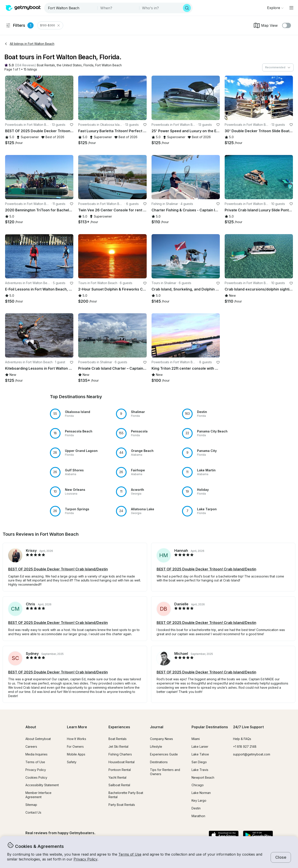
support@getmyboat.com (252, 754)
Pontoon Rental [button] (120, 770)
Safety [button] (72, 762)
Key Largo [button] (199, 800)
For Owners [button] (75, 747)
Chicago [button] (198, 785)
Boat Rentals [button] (118, 739)
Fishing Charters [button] (120, 754)
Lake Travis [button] (200, 770)
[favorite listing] (72, 125)
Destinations (159, 762)
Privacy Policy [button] (85, 859)
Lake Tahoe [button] (200, 754)
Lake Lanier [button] (200, 747)
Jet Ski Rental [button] (118, 747)
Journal (157, 727)
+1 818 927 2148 (245, 747)
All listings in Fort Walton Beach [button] (29, 44)
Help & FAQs (242, 739)
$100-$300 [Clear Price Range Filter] (50, 25)
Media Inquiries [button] (36, 754)
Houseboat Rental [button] (121, 762)
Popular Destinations (210, 727)
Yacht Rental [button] (117, 777)
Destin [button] (196, 808)
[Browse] (275, 8)
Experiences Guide (164, 754)
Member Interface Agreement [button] (38, 795)
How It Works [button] (77, 739)
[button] (46, 65)
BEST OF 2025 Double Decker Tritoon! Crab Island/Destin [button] (58, 569)
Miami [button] (196, 739)
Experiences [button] (119, 727)
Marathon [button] (198, 816)
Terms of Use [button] (130, 854)
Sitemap (31, 805)
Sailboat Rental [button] (119, 785)
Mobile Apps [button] (76, 754)
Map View (265, 25)
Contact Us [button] (33, 812)
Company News (161, 739)
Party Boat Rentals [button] (122, 805)
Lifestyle (156, 747)
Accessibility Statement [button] (42, 785)
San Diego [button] (199, 762)
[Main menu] (291, 8)
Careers (31, 747)
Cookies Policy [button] (36, 777)
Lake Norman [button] (201, 793)
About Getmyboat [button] (38, 739)
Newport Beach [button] (203, 777)
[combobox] (71, 8)
